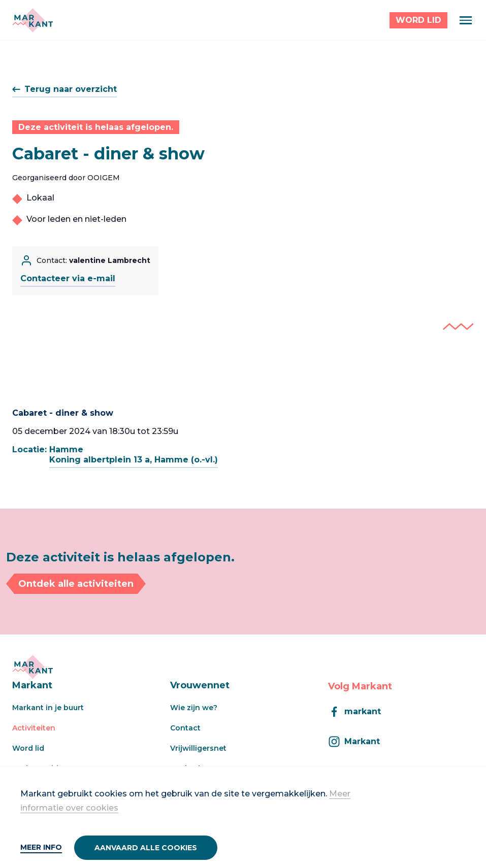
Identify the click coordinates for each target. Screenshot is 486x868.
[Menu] (466, 20)
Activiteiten (34, 728)
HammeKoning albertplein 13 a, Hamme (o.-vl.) (134, 455)
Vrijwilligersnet (198, 748)
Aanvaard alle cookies (146, 848)
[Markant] (33, 20)
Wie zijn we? (194, 708)
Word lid (28, 748)
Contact (185, 728)
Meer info (41, 847)
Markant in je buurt (48, 708)
